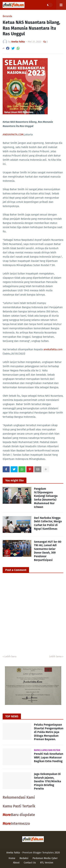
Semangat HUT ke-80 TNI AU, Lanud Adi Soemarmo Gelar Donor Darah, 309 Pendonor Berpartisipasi (48, 551)
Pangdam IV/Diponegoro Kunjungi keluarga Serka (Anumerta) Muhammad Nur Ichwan (46, 498)
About (16, 863)
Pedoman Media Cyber (45, 858)
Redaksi (24, 858)
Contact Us (30, 863)
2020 (57, 853)
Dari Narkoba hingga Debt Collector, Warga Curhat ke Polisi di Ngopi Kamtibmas (48, 523)
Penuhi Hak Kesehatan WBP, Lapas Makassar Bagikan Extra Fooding (49, 757)
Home (12, 858)
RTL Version (47, 863)
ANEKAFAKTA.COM (13, 134)
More (7, 815)
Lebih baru (10, 657)
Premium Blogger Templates (38, 853)
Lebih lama (55, 657)
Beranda (7, 16)
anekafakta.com (53, 349)
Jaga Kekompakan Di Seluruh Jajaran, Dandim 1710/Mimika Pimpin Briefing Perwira (48, 781)
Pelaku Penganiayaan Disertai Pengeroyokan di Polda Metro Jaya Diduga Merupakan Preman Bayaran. (49, 732)
